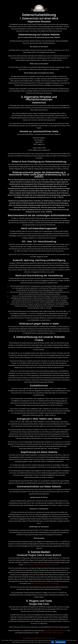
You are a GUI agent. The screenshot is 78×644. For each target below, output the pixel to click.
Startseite (25, 638)
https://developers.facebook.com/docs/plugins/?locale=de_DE (41, 565)
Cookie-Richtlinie (61, 640)
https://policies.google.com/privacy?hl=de (51, 633)
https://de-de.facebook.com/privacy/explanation (45, 584)
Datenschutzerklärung (43, 638)
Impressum (32, 638)
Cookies (53, 638)
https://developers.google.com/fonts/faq (56, 631)
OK (53, 642)
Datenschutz (44, 642)
